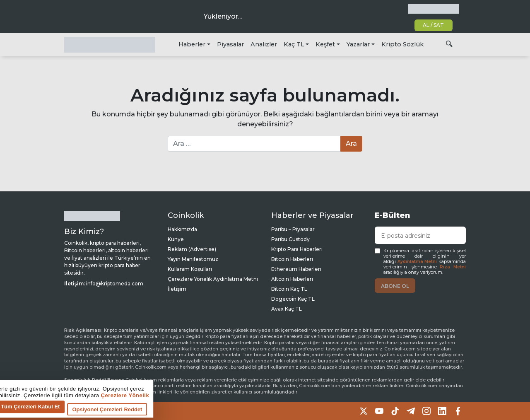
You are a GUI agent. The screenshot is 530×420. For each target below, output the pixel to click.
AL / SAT (433, 25)
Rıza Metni (453, 267)
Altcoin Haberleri (292, 279)
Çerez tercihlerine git (35, 414)
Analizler (264, 44)
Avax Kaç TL (287, 309)
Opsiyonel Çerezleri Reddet (246, 412)
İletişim (177, 289)
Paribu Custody (290, 239)
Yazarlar (358, 44)
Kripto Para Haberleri (297, 249)
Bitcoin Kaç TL (289, 289)
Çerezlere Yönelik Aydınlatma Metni (213, 279)
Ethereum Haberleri (296, 269)
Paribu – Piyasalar (293, 229)
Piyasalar (230, 44)
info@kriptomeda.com (115, 284)
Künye (176, 239)
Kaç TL (294, 44)
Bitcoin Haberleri (292, 259)
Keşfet (325, 44)
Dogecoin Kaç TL (293, 299)
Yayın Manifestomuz (193, 259)
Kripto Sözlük (402, 44)
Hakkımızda (182, 229)
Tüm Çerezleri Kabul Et (169, 409)
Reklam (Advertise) (192, 249)
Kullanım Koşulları (190, 269)
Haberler (192, 44)
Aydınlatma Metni (417, 262)
